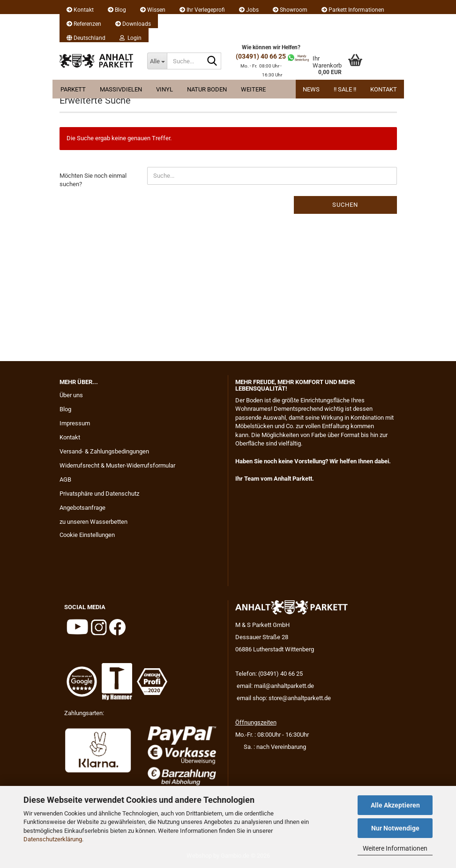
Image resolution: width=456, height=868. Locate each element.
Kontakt (80, 10)
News (311, 89)
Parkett (73, 89)
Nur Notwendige (395, 828)
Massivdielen (121, 89)
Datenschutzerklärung (53, 839)
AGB (65, 479)
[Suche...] (157, 61)
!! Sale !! (345, 89)
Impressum (75, 423)
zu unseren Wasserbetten (93, 522)
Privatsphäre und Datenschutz (99, 494)
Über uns (71, 395)
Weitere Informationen (395, 848)
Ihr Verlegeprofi (202, 10)
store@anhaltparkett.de (300, 698)
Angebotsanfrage (82, 508)
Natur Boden (207, 89)
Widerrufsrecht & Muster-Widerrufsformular (117, 465)
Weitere (253, 89)
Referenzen (84, 24)
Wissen (153, 10)
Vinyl (164, 89)
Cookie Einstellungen (87, 535)
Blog (117, 10)
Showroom (290, 10)
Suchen (345, 205)
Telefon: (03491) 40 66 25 (269, 674)
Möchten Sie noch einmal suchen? (93, 180)
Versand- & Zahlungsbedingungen (104, 451)
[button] (86, 35)
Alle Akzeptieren (395, 805)
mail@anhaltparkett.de (284, 686)
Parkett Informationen (353, 10)
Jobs (249, 10)
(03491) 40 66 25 (261, 56)
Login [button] (131, 38)
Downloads (133, 24)
